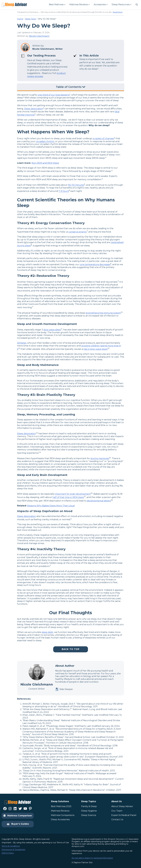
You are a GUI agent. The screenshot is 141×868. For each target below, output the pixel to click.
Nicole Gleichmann (39, 36)
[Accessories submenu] (101, 5)
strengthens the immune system (103, 313)
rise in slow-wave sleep (96, 349)
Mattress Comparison (18, 816)
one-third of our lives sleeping (54, 95)
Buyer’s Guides (18, 824)
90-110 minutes (76, 185)
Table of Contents (69, 87)
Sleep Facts (31, 19)
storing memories (100, 458)
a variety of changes (103, 139)
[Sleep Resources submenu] (121, 5)
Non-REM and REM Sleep (45, 163)
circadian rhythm (45, 141)
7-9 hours (64, 191)
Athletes (22, 343)
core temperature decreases (95, 264)
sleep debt (47, 632)
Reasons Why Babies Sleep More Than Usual (51, 506)
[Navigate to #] (137, 5)
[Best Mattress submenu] (57, 5)
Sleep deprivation (34, 109)
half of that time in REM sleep (68, 497)
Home (20, 19)
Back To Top (71, 649)
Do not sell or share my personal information (92, 858)
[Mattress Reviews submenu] (79, 5)
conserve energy (78, 232)
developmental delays (99, 501)
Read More (118, 12)
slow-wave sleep (52, 330)
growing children (90, 346)
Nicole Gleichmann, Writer (48, 49)
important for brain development (73, 494)
